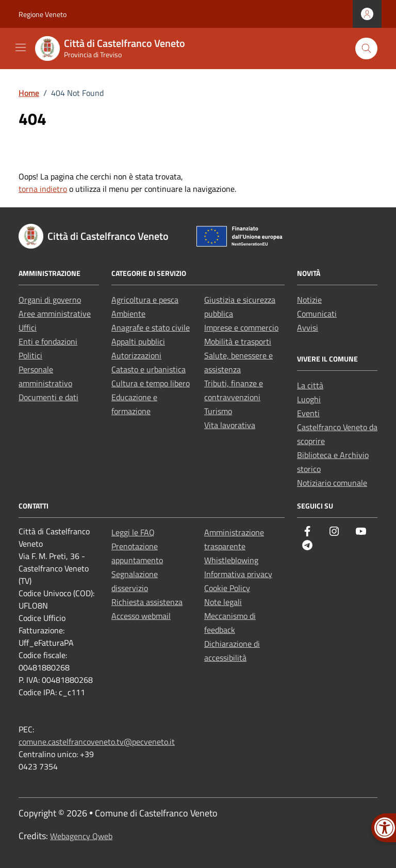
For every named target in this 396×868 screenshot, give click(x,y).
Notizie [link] (309, 300)
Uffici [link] (28, 327)
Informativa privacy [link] (238, 574)
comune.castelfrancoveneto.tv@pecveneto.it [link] (97, 742)
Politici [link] (30, 355)
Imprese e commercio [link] (241, 327)
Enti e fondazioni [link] (48, 341)
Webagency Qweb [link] (81, 836)
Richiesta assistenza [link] (147, 602)
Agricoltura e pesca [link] (145, 300)
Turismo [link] (218, 411)
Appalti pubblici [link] (138, 341)
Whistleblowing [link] (231, 560)
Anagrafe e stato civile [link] (151, 327)
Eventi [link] (308, 413)
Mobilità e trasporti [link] (238, 341)
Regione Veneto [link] (43, 14)
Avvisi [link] (308, 327)
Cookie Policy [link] (227, 588)
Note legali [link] (223, 602)
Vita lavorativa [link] (230, 425)
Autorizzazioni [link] (136, 355)
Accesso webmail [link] (141, 616)
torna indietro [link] (43, 189)
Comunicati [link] (317, 314)
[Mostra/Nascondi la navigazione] (21, 47)
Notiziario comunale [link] (332, 483)
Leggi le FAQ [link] (133, 532)
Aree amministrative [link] (55, 314)
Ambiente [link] (128, 314)
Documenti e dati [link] (48, 397)
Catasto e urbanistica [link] (148, 369)
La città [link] (310, 385)
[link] (116, 48)
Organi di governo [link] (50, 300)
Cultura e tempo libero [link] (151, 383)
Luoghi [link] (309, 399)
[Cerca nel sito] (366, 49)
